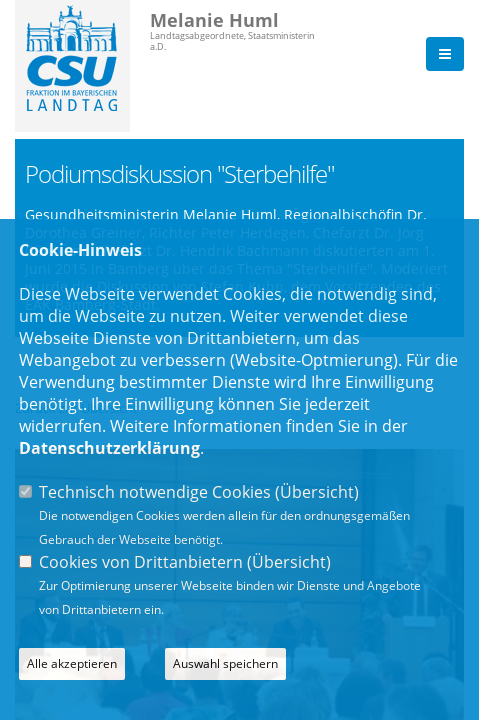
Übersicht (317, 492)
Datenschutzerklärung (109, 448)
